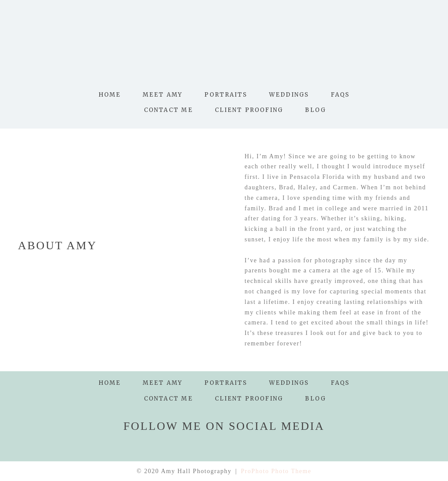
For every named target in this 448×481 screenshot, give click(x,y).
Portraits (226, 95)
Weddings (289, 95)
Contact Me (168, 110)
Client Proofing (249, 110)
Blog (315, 110)
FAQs (340, 95)
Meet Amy (163, 95)
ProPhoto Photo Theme (276, 471)
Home (110, 95)
